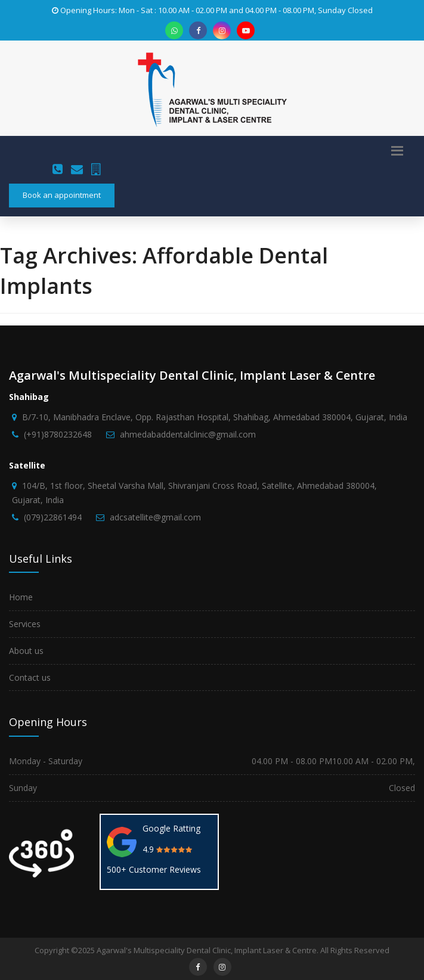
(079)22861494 (53, 517)
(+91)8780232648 (58, 434)
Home (21, 597)
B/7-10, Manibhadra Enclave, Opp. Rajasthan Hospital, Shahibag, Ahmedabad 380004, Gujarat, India (215, 417)
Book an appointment (62, 195)
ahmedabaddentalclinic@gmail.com (188, 434)
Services (25, 624)
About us (26, 651)
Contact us (30, 677)
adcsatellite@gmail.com (155, 517)
